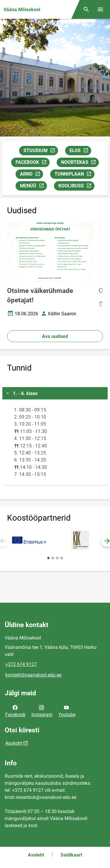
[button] (48, 558)
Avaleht (36, 855)
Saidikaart (71, 855)
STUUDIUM (41, 151)
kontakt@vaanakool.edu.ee (33, 675)
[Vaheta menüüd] (100, 9)
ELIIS (80, 151)
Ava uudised (55, 336)
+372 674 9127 (21, 664)
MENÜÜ (33, 187)
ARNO (31, 175)
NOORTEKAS (80, 163)
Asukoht (14, 743)
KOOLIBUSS (76, 187)
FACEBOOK (32, 163)
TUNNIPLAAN (74, 175)
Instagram (42, 711)
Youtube (67, 711)
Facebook (15, 711)
